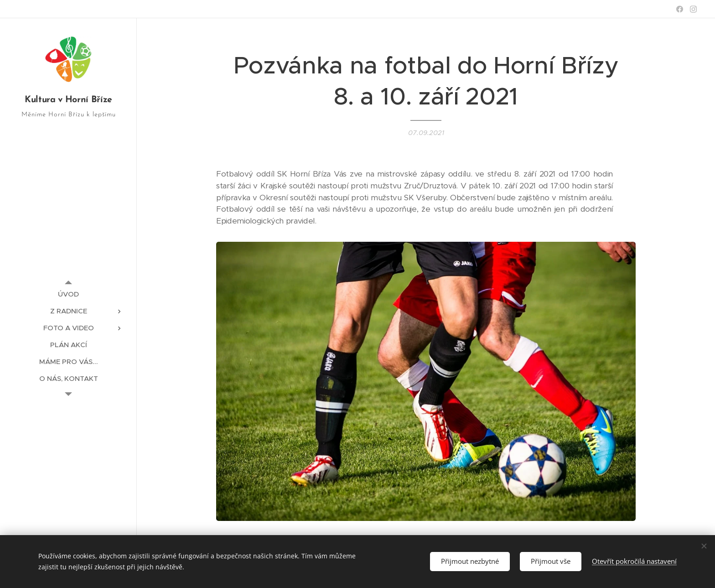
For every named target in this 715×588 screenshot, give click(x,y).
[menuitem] (68, 294)
